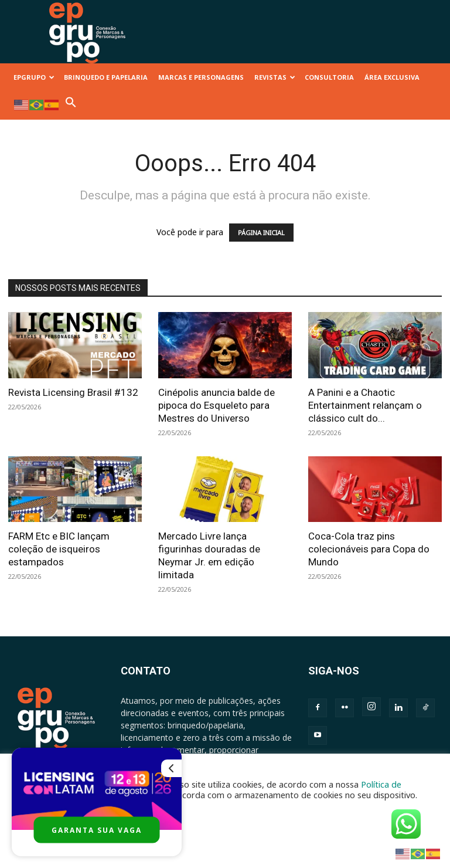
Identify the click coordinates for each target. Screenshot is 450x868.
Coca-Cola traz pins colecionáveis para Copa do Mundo (369, 549)
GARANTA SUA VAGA (97, 830)
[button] (71, 105)
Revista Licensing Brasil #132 (73, 392)
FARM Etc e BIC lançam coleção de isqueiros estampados (59, 549)
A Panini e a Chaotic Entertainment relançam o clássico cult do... (365, 405)
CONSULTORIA (329, 77)
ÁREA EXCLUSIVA (392, 77)
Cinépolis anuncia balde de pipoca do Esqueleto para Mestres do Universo (217, 405)
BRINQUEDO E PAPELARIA (106, 77)
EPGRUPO (34, 77)
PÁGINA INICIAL (261, 233)
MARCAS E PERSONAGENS (201, 77)
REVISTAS (275, 77)
